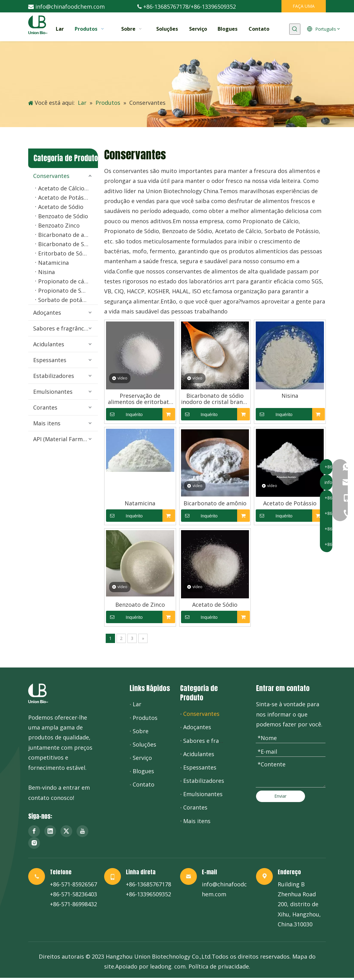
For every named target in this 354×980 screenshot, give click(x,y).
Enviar (280, 796)
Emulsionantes (53, 392)
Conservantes (51, 176)
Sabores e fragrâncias (62, 328)
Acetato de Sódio (61, 207)
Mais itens (47, 423)
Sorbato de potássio (65, 300)
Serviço (142, 758)
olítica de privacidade (220, 966)
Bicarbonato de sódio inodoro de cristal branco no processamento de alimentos (215, 399)
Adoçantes (47, 313)
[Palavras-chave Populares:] (295, 29)
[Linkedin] (50, 831)
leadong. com (168, 966)
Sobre (141, 731)
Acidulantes (49, 344)
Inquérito (124, 414)
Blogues (143, 771)
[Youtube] (82, 831)
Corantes (45, 407)
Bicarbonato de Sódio (67, 244)
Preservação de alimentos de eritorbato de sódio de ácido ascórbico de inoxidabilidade (140, 399)
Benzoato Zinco (59, 225)
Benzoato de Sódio (63, 216)
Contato (144, 784)
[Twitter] (66, 831)
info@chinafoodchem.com (70, 7)
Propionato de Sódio (66, 290)
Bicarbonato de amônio (68, 235)
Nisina (46, 272)
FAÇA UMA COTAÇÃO (304, 8)
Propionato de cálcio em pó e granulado (68, 281)
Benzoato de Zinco (140, 605)
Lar (137, 704)
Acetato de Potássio (65, 197)
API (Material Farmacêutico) (66, 439)
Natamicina (53, 263)
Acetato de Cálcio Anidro (68, 188)
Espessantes (50, 360)
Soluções (144, 744)
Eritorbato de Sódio (64, 253)
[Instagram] (34, 843)
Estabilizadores (54, 376)
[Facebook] (34, 831)
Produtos (145, 718)
